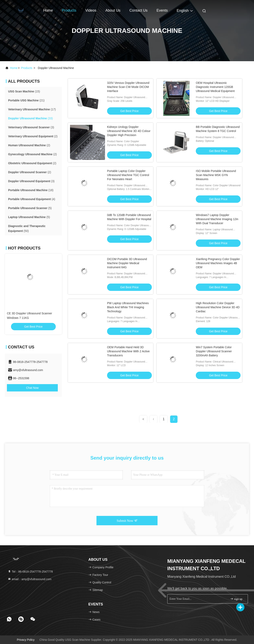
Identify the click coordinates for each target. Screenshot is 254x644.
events (162, 10)
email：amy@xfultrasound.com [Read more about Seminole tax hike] (30, 579)
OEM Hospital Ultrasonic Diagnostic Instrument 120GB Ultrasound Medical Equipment (215, 87)
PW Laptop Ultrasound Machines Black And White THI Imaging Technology (128, 307)
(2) (33, 136)
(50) (27, 228)
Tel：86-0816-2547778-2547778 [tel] (30, 572)
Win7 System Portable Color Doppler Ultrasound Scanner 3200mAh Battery (214, 351)
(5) (30, 208)
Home (48, 10)
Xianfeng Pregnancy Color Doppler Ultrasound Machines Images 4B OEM (218, 263)
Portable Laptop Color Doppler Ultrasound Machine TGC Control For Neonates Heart (128, 175)
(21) (26, 100)
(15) (24, 91)
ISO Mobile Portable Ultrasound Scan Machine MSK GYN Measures (216, 175)
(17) (32, 109)
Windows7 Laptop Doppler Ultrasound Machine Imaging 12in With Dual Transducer (217, 219)
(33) (30, 118)
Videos (91, 10)
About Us (113, 10)
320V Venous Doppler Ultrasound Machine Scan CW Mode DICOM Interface (128, 87)
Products (69, 10)
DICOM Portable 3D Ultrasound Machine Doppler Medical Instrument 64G (127, 263)
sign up (236, 599)
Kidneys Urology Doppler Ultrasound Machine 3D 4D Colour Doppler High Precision (129, 131)
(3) (31, 127)
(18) (31, 190)
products (27, 68)
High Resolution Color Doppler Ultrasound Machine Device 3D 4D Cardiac (218, 307)
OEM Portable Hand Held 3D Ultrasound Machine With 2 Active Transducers (128, 351)
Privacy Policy (26, 640)
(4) (32, 199)
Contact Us (138, 10)
